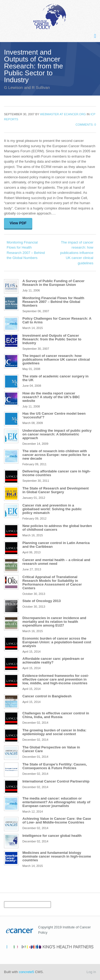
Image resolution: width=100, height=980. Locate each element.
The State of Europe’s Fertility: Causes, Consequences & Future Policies (55, 766)
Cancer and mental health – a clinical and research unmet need (56, 562)
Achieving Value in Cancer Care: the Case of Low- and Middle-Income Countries (57, 820)
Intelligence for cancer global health (52, 836)
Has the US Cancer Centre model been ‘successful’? (54, 415)
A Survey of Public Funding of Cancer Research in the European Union (53, 283)
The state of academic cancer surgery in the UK (55, 378)
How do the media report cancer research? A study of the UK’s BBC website (51, 397)
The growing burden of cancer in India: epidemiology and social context (54, 732)
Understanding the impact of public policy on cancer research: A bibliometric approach (57, 434)
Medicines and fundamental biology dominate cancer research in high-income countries (57, 856)
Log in (91, 972)
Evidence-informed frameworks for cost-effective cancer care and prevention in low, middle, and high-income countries (56, 679)
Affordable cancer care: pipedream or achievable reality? (53, 660)
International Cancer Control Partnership (56, 781)
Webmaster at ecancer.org (63, 114)
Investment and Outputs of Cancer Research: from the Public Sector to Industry (52, 339)
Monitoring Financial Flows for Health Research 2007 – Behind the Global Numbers (26, 250)
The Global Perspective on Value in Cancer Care (51, 749)
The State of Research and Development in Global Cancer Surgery (56, 490)
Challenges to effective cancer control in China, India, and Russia (56, 715)
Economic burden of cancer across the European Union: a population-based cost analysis (57, 642)
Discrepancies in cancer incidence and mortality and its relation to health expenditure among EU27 (54, 622)
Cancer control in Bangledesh (47, 696)
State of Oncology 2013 (42, 601)
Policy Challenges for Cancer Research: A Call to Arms (57, 320)
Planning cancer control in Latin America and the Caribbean (56, 545)
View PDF (18, 223)
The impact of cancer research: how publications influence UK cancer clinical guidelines (77, 253)
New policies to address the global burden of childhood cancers (57, 528)
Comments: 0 (86, 125)
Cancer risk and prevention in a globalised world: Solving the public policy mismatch (52, 509)
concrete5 (27, 972)
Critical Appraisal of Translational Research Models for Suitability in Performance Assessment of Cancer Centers (52, 582)
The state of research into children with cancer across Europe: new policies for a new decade (56, 455)
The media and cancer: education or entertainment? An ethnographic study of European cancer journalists (56, 802)
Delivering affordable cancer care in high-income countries (57, 473)
